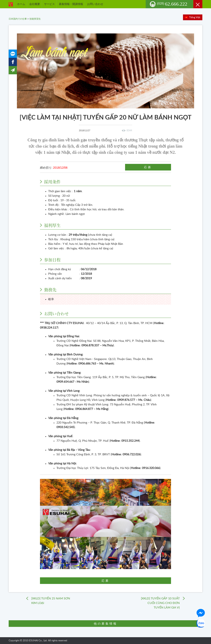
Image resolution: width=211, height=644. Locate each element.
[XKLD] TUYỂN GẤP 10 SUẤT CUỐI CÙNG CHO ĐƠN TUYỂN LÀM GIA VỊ (160, 603)
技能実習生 (35, 19)
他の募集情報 (105, 624)
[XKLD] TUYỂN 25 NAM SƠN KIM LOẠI (51, 601)
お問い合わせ (95, 4)
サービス (49, 4)
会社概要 (35, 4)
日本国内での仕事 (18, 19)
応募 (148, 167)
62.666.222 (172, 4)
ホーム (21, 4)
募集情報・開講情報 (71, 4)
